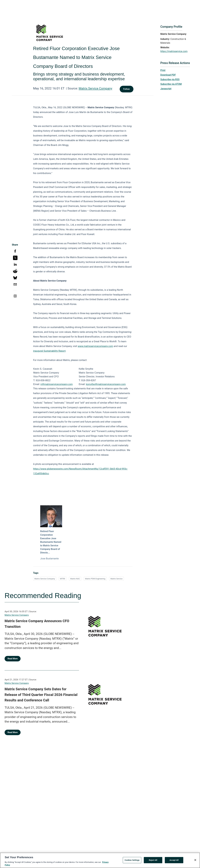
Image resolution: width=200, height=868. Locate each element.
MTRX (63, 579)
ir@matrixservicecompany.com (57, 384)
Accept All (174, 862)
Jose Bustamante (49, 559)
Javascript (166, 89)
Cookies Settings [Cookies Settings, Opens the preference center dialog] (132, 862)
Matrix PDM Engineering (95, 579)
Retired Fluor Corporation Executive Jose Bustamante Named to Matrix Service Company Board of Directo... (51, 542)
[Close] (195, 861)
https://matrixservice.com (174, 51)
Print (163, 70)
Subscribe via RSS (170, 79)
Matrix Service (116, 579)
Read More (13, 659)
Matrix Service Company (95, 88)
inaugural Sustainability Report (49, 351)
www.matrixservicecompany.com (95, 346)
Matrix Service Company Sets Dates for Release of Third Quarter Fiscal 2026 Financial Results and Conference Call (41, 695)
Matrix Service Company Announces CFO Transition (37, 624)
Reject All (153, 862)
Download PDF (168, 75)
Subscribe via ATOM (171, 84)
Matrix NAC (75, 579)
